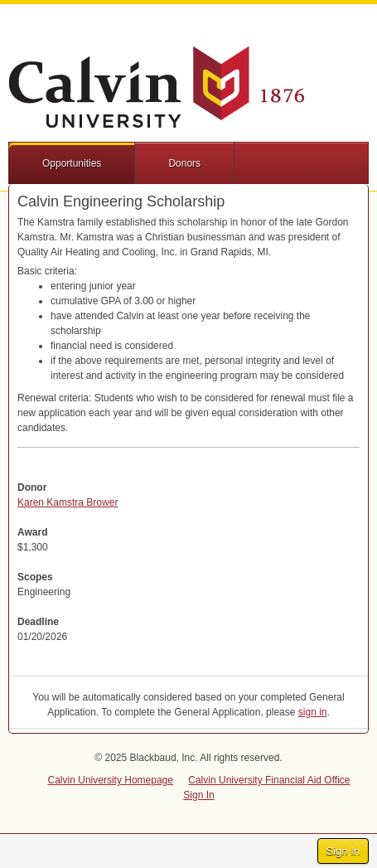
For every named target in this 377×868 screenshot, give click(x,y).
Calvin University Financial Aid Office (269, 780)
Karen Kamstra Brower (68, 502)
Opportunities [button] (72, 163)
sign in (313, 712)
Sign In (343, 851)
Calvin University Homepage (111, 780)
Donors (184, 163)
